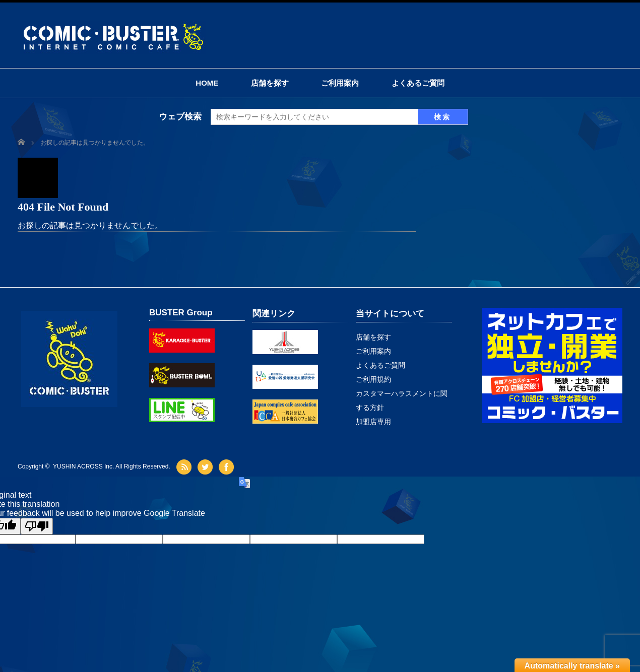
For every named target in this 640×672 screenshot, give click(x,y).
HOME (207, 83)
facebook (228, 467)
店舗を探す (270, 83)
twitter (206, 467)
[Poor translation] (37, 526)
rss (185, 467)
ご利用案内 (340, 83)
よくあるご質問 (418, 83)
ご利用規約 (373, 379)
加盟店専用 (373, 422)
